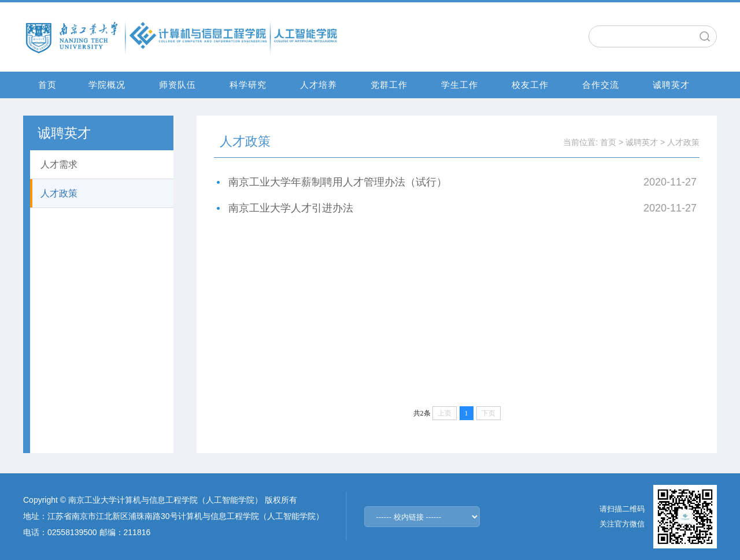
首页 (47, 85)
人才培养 (319, 85)
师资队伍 (177, 85)
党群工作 (389, 85)
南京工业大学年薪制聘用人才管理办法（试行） (338, 182)
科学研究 (248, 85)
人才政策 (683, 142)
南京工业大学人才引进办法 (291, 208)
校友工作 (530, 85)
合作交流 (601, 85)
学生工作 (460, 85)
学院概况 (107, 85)
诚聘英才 (671, 85)
